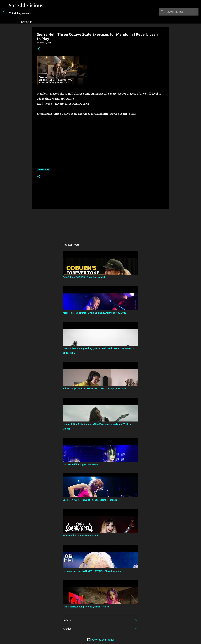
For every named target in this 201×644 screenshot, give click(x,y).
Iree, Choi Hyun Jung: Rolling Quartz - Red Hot (87, 607)
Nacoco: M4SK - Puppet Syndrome (80, 464)
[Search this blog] (182, 12)
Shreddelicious (26, 5)
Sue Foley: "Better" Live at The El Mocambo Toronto (90, 500)
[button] (39, 49)
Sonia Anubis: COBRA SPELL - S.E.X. (81, 535)
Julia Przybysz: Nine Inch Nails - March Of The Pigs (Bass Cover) (95, 389)
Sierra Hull (44, 169)
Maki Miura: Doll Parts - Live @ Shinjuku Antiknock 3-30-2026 (94, 313)
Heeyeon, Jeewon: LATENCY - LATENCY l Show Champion (92, 571)
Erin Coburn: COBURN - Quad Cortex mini (84, 277)
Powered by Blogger (100, 640)
